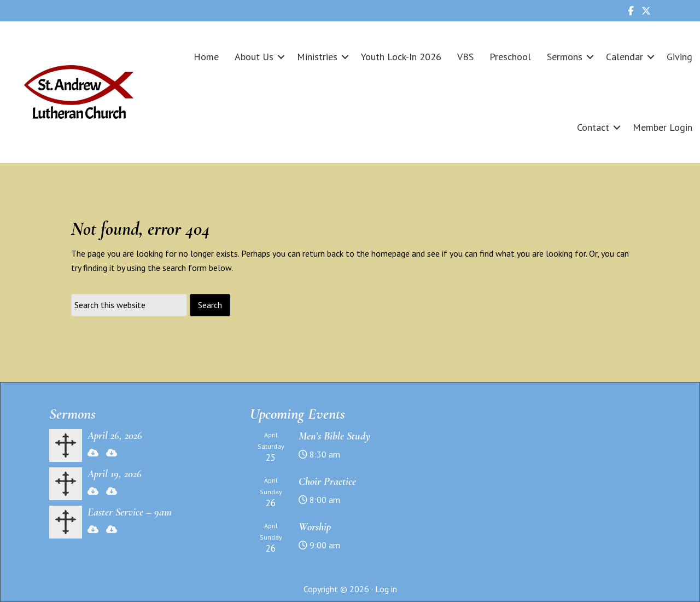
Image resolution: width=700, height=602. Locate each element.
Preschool (510, 57)
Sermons (565, 57)
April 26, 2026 (115, 436)
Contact (593, 127)
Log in (386, 589)
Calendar (625, 57)
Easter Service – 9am (130, 512)
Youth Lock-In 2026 (401, 57)
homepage (390, 253)
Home (206, 57)
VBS (465, 57)
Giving (679, 57)
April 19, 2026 (115, 474)
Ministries (317, 57)
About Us (254, 57)
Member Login (663, 127)
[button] (281, 57)
